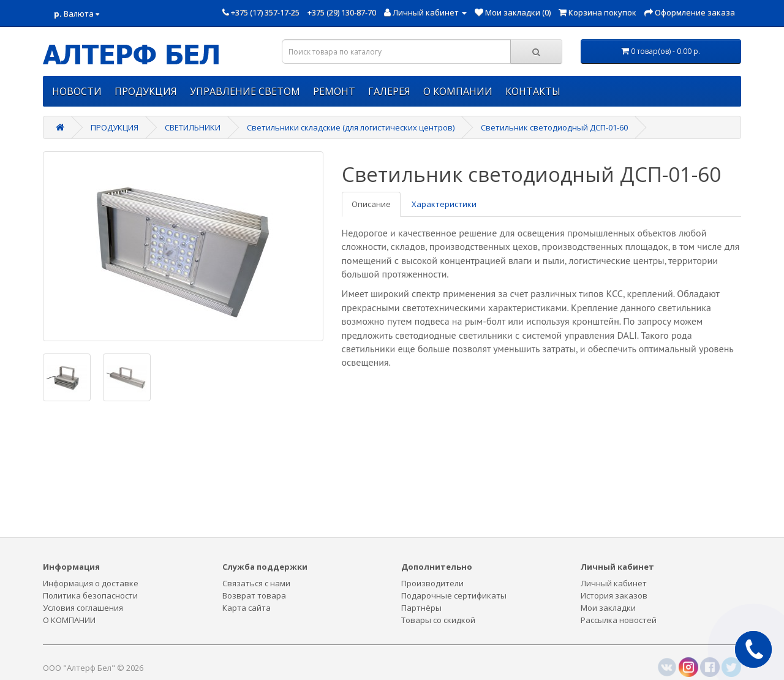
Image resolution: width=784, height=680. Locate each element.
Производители (432, 583)
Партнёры (421, 608)
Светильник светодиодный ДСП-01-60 (554, 127)
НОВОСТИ (77, 91)
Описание (371, 204)
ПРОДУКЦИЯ (146, 91)
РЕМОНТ (334, 91)
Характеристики (444, 204)
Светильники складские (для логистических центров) (351, 127)
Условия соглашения (83, 608)
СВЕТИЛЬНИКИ (193, 127)
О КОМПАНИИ (458, 91)
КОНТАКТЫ (533, 91)
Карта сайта (247, 608)
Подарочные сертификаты (454, 595)
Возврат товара (254, 595)
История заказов (614, 595)
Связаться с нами (256, 583)
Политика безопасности (90, 595)
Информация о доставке (91, 583)
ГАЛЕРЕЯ (389, 91)
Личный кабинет (614, 583)
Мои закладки (608, 608)
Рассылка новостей (619, 620)
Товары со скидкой (438, 620)
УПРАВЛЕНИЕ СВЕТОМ (245, 91)
